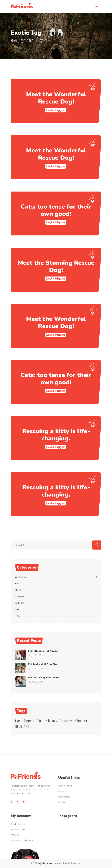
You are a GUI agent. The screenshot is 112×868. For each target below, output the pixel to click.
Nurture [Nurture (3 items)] (20, 726)
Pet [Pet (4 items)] (30, 726)
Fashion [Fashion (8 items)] (53, 721)
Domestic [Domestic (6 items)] (29, 721)
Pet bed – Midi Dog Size (43, 664)
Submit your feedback (22, 840)
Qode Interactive (49, 863)
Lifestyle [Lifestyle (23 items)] (82, 721)
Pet (17, 609)
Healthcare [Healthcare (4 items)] (67, 721)
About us (63, 791)
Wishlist (15, 835)
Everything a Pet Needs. (43, 651)
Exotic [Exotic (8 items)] (41, 721)
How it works (65, 786)
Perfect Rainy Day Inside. (44, 678)
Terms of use (18, 829)
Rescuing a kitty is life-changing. (56, 435)
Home (14, 41)
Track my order (19, 824)
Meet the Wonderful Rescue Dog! (56, 98)
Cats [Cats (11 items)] (18, 721)
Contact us (64, 802)
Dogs (18, 590)
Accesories (21, 577)
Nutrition (20, 603)
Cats (18, 583)
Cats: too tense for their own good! (56, 210)
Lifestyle (20, 596)
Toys (18, 616)
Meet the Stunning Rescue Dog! (56, 266)
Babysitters (64, 797)
